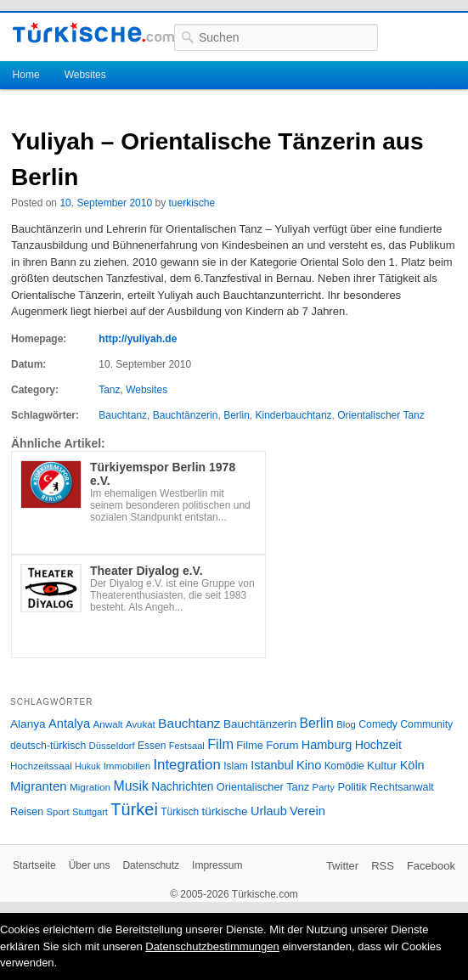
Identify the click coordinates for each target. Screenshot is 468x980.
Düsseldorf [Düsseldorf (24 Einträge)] (112, 746)
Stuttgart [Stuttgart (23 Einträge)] (90, 812)
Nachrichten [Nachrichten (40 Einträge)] (182, 787)
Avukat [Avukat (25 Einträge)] (141, 724)
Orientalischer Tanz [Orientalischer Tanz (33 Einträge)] (263, 787)
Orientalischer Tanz (381, 415)
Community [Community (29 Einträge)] (426, 724)
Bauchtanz (123, 415)
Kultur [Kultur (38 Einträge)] (382, 766)
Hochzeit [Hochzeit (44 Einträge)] (378, 745)
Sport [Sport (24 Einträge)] (58, 812)
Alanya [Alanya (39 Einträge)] (28, 724)
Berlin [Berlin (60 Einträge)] (317, 723)
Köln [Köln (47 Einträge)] (412, 765)
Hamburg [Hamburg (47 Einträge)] (327, 745)
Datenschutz (151, 865)
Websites (85, 75)
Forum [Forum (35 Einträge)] (282, 745)
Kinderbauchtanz (293, 415)
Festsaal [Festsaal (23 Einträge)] (187, 746)
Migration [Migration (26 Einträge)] (90, 787)
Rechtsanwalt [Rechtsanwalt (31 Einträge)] (402, 787)
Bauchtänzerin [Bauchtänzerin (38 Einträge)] (260, 724)
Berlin (237, 415)
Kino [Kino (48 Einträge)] (309, 765)
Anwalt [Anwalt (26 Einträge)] (108, 724)
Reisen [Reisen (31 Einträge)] (27, 812)
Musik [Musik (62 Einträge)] (131, 786)
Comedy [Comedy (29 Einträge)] (378, 724)
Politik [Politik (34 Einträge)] (352, 787)
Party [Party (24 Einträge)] (324, 787)
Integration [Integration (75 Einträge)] (186, 765)
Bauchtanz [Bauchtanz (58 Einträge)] (189, 723)
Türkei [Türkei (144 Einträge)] (134, 809)
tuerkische (192, 203)
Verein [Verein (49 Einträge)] (307, 811)
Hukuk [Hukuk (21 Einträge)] (87, 766)
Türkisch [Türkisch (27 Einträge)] (180, 812)
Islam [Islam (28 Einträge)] (236, 766)
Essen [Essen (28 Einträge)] (152, 746)
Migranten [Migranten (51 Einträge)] (39, 786)
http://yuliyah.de (138, 339)
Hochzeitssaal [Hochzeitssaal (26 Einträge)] (41, 766)
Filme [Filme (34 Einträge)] (250, 745)
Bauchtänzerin (186, 415)
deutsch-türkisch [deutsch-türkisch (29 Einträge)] (48, 746)
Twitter (342, 866)
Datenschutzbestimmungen (212, 946)
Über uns (90, 865)
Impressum (217, 865)
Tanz (109, 390)
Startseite (34, 865)
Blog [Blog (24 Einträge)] (346, 724)
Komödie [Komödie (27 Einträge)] (344, 766)
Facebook (431, 866)
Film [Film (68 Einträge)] (220, 744)
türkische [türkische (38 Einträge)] (225, 811)
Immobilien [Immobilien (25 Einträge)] (127, 766)
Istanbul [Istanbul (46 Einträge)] (272, 765)
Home (26, 75)
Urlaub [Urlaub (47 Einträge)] (269, 811)
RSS (383, 866)
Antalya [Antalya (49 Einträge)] (69, 724)
